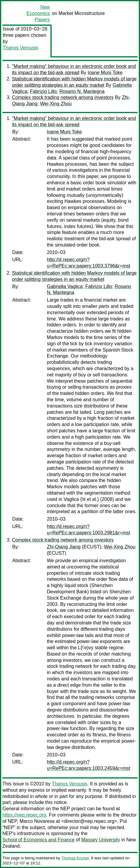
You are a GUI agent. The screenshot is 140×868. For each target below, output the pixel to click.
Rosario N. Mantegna (82, 91)
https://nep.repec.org (24, 815)
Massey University (101, 840)
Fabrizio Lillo (43, 91)
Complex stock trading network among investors (63, 97)
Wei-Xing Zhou (56, 104)
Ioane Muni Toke (105, 73)
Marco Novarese (37, 821)
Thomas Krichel (75, 858)
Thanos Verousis (20, 48)
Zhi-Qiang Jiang (64, 547)
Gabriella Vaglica (65, 286)
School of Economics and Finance (39, 840)
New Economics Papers (38, 13)
